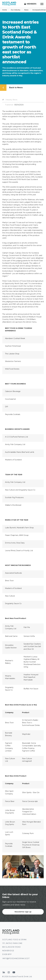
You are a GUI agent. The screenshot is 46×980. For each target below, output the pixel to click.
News (27, 10)
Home (6, 10)
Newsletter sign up (23, 912)
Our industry (17, 10)
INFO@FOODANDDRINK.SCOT (16, 958)
